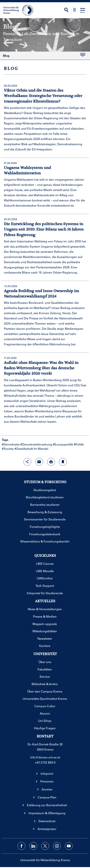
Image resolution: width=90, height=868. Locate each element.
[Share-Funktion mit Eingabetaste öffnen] (27, 462)
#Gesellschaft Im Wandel (31, 449)
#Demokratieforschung (36, 444)
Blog (43, 56)
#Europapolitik (63, 444)
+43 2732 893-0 (45, 762)
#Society (8, 449)
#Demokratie (11, 444)
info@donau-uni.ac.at (45, 757)
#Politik (79, 444)
